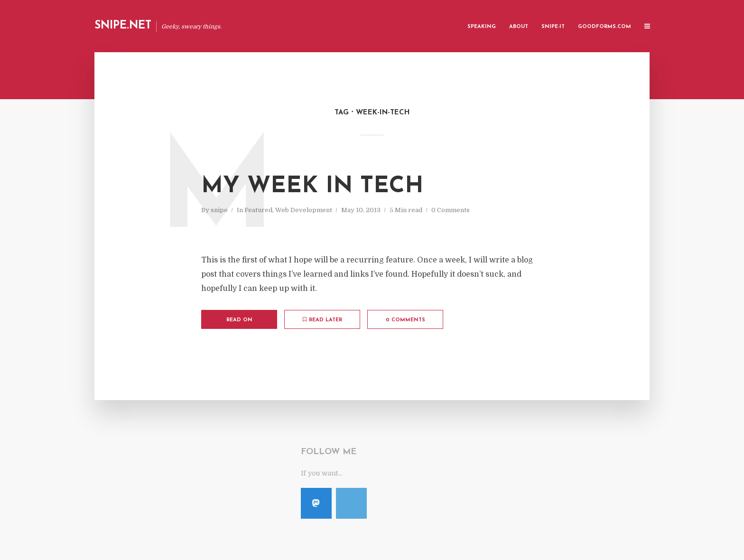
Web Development (304, 210)
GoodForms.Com (604, 27)
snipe (219, 210)
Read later (322, 320)
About (519, 27)
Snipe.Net (123, 26)
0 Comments (451, 210)
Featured (258, 210)
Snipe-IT (553, 27)
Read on (239, 320)
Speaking (482, 27)
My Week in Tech (312, 187)
